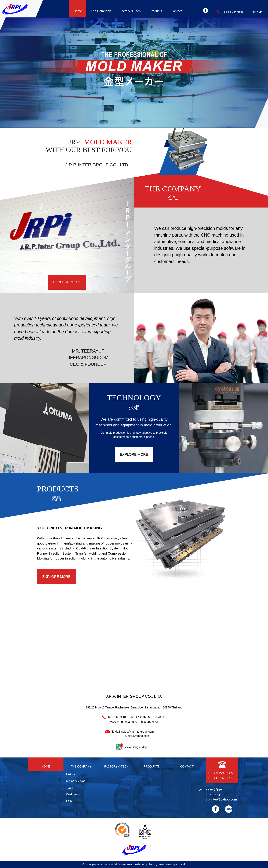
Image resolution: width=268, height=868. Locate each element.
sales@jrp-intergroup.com (137, 732)
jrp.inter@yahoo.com (136, 736)
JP (260, 12)
